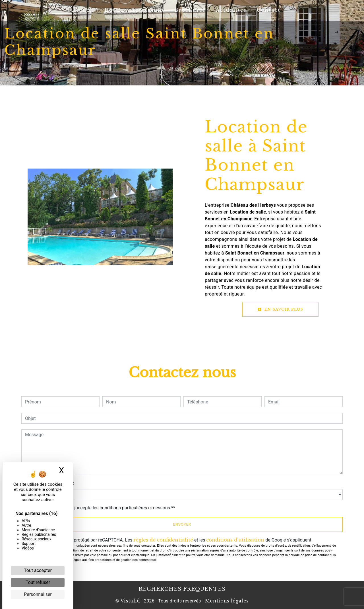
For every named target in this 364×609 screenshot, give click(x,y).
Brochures (190, 10)
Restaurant (148, 10)
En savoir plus (280, 309)
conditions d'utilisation (235, 540)
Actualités (231, 10)
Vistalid (130, 601)
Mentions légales (226, 601)
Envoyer (182, 524)
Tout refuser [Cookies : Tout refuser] (38, 582)
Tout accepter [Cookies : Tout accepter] (38, 570)
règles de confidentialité (163, 540)
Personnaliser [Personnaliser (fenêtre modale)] (38, 594)
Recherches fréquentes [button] (182, 589)
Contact (269, 10)
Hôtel (113, 10)
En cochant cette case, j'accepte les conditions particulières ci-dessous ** (101, 508)
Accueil (83, 10)
